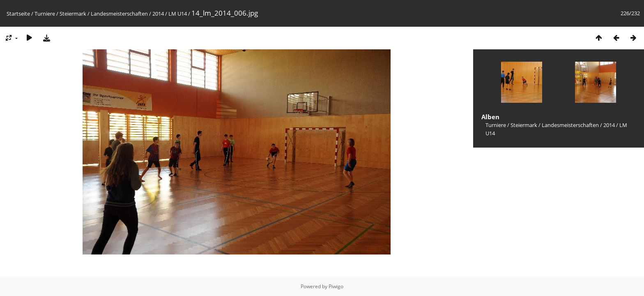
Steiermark (73, 14)
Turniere (45, 14)
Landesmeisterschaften (119, 14)
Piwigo (336, 286)
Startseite (18, 14)
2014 (158, 14)
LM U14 (178, 14)
